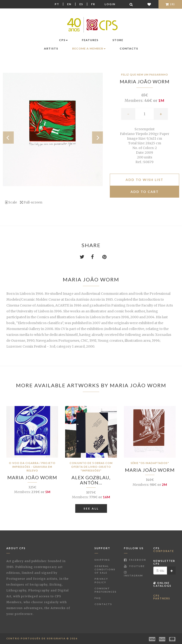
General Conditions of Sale (105, 569)
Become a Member (89, 48)
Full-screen (31, 202)
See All (91, 508)
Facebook (135, 560)
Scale (11, 202)
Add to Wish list (144, 180)
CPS (63, 40)
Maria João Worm (145, 81)
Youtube (134, 566)
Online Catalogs (162, 584)
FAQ (98, 598)
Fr (93, 4)
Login (110, 4)
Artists (51, 48)
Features (90, 40)
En (69, 4)
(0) (170, 4)
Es (81, 4)
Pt (57, 4)
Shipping (102, 560)
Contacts (129, 48)
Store (118, 40)
